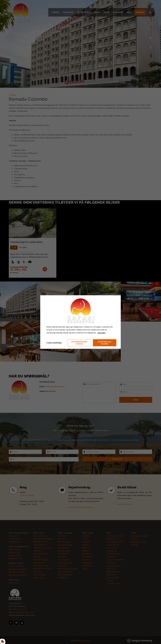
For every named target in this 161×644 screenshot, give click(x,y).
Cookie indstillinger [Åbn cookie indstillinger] (54, 343)
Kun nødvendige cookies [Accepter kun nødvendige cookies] (79, 343)
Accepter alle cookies (105, 343)
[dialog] (80, 322)
